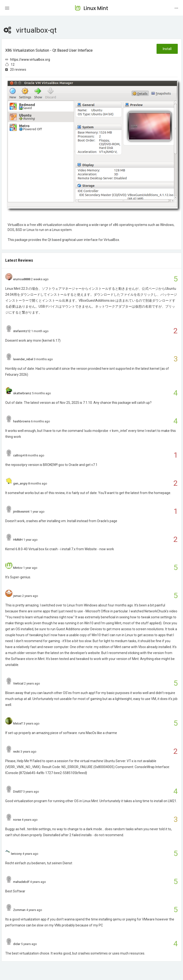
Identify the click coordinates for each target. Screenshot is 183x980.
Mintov (18, 568)
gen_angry (20, 483)
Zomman (19, 910)
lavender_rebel (23, 359)
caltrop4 (19, 455)
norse (17, 820)
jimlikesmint (21, 512)
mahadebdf (21, 882)
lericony (16, 854)
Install (167, 49)
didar (17, 944)
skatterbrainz (22, 393)
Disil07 (18, 792)
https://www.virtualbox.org (30, 60)
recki (16, 752)
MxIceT (18, 723)
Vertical (18, 683)
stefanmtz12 (22, 331)
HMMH (18, 540)
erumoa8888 (22, 279)
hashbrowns (22, 421)
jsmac (17, 596)
